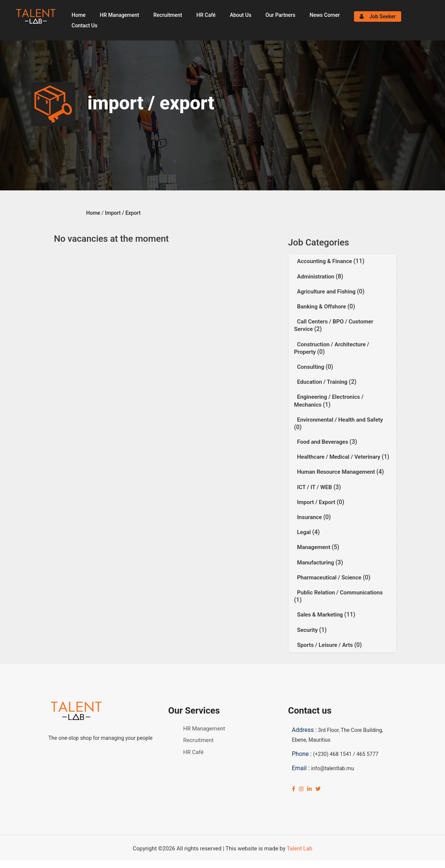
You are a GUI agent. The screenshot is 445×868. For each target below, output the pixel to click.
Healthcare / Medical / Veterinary (339, 457)
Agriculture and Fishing (327, 292)
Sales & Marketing (321, 615)
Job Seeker (378, 16)
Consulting (311, 367)
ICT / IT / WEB (315, 487)
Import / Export (123, 213)
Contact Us (84, 25)
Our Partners (281, 15)
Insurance (310, 517)
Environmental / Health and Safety (340, 420)
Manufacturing (316, 563)
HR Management (120, 15)
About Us (240, 15)
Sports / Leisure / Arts (326, 645)
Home (79, 15)
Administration (316, 277)
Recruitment (168, 15)
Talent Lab (299, 849)
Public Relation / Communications (340, 593)
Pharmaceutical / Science (330, 578)
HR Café (206, 15)
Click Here (186, 864)
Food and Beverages (323, 442)
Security (308, 630)
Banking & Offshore (322, 307)
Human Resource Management (337, 472)
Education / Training (323, 382)
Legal (305, 532)
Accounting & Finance (325, 261)
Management (314, 547)
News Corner (325, 15)
